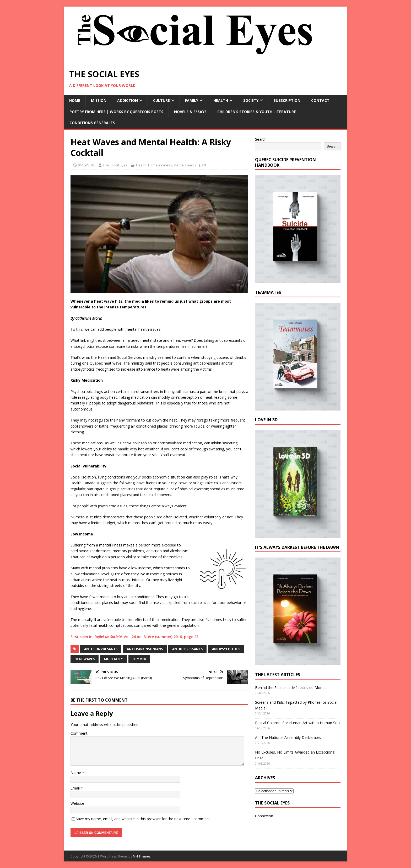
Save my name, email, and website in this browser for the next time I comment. (143, 819)
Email (76, 788)
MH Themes (142, 856)
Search (261, 139)
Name (76, 773)
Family (192, 100)
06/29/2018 (86, 165)
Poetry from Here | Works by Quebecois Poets (116, 112)
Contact (320, 100)
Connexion (264, 816)
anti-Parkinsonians (145, 649)
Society (251, 100)
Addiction (128, 100)
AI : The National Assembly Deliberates (288, 737)
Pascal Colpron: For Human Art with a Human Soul (298, 723)
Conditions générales (92, 123)
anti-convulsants (101, 649)
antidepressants (187, 649)
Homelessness (160, 165)
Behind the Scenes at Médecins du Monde (291, 688)
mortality (113, 659)
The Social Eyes (115, 165)
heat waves (85, 659)
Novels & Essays (190, 112)
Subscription (287, 100)
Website (77, 803)
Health (221, 100)
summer (139, 659)
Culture (161, 100)
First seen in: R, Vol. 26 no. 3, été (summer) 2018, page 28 (134, 637)
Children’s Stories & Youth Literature (257, 112)
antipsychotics (226, 649)
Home (75, 100)
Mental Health (185, 165)
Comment (79, 733)
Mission (99, 100)
